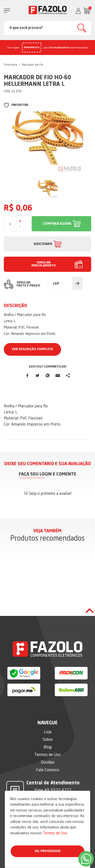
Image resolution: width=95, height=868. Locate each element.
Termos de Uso (55, 833)
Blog (48, 747)
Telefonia (10, 65)
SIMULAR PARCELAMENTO (44, 264)
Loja (48, 732)
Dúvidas (48, 762)
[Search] (48, 28)
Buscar (82, 28)
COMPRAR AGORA (57, 224)
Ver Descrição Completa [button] (32, 349)
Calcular (78, 283)
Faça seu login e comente (48, 474)
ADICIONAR (43, 244)
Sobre (48, 739)
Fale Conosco (48, 770)
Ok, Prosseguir (48, 851)
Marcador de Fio (33, 65)
